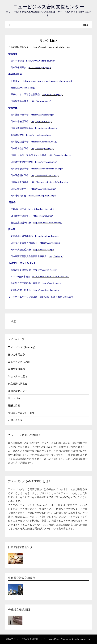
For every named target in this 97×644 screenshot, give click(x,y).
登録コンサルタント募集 (21, 413)
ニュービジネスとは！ (20, 362)
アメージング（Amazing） (22, 347)
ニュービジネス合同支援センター (49, 7)
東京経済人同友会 (18, 384)
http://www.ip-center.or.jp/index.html (52, 47)
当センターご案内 (18, 376)
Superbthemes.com (81, 639)
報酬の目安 (14, 405)
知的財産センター (18, 391)
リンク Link (14, 398)
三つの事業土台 (16, 354)
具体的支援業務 (16, 369)
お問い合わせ (15, 420)
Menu (85, 25)
